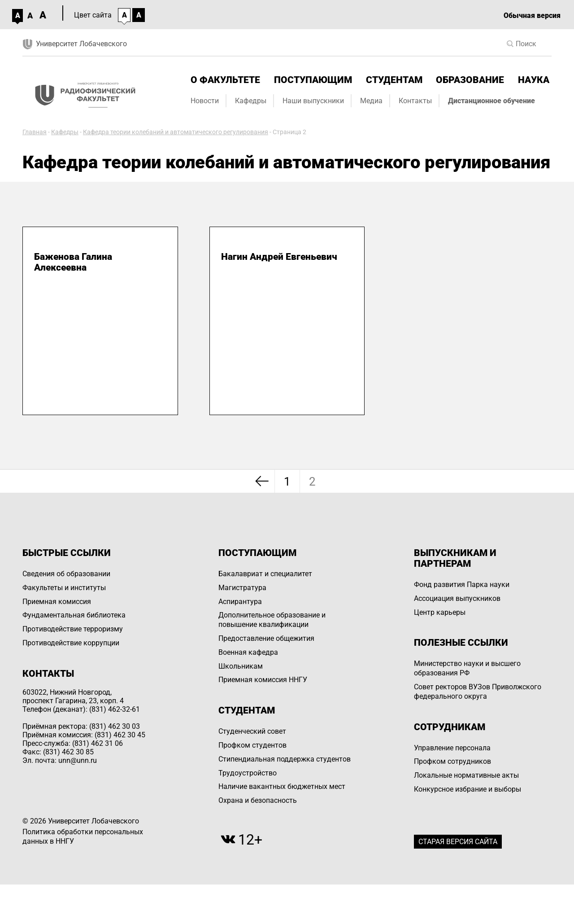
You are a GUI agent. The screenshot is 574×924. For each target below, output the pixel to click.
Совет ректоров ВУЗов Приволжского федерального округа (478, 692)
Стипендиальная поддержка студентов (285, 759)
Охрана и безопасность (258, 800)
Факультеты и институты (64, 588)
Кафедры (251, 101)
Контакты (415, 101)
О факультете (225, 80)
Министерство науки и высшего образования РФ (467, 668)
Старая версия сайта (458, 842)
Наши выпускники (313, 101)
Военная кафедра (248, 652)
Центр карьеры (440, 612)
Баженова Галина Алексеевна (73, 262)
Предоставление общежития (266, 638)
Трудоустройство (248, 773)
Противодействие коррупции (71, 643)
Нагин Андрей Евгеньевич (279, 257)
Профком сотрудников (452, 761)
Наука (534, 80)
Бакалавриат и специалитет (265, 574)
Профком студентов (252, 745)
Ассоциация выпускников (457, 598)
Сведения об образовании (66, 574)
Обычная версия (532, 15)
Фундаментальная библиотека (74, 615)
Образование (470, 80)
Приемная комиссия (57, 602)
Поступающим (313, 80)
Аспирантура (240, 602)
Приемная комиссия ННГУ (263, 680)
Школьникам (241, 666)
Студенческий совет (252, 731)
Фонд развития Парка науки (462, 585)
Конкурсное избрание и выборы (467, 789)
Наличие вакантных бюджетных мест (282, 786)
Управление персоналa (452, 748)
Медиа (371, 101)
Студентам (394, 80)
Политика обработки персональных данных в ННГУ (83, 836)
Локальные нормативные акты (466, 775)
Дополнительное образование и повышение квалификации (272, 620)
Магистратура (242, 588)
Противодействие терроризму (73, 629)
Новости (205, 101)
